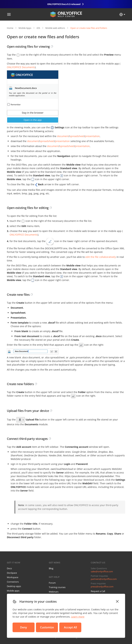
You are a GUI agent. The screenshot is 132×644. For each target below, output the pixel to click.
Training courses (57, 587)
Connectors (13, 582)
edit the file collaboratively (101, 257)
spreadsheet (77, 136)
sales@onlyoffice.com (102, 571)
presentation (92, 136)
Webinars (54, 592)
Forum (52, 583)
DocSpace (12, 573)
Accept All (70, 627)
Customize (47, 627)
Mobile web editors (55, 28)
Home (10, 28)
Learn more (78, 617)
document (63, 136)
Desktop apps (14, 586)
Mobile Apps (25, 28)
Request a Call (98, 591)
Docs (9, 568)
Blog (51, 568)
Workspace (13, 577)
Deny (24, 627)
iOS (38, 28)
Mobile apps (13, 591)
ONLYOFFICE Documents (21, 67)
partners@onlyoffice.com (104, 579)
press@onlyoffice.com (102, 587)
